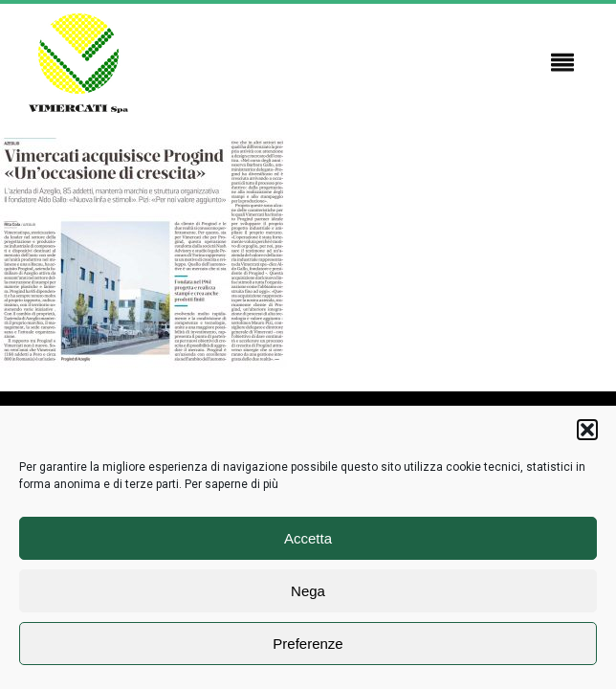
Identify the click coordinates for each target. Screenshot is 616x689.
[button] (587, 430)
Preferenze (308, 644)
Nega (308, 591)
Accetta (308, 538)
